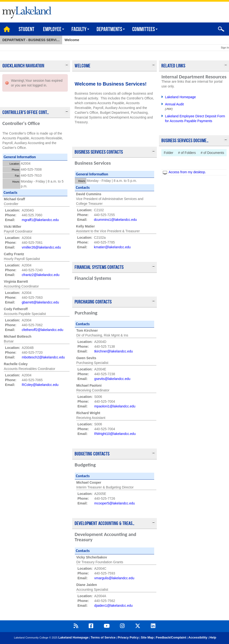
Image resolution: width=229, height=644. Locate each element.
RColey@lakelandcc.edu (40, 385)
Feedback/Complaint (171, 637)
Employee (52, 30)
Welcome (72, 40)
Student (27, 30)
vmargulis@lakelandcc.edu (114, 578)
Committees (144, 30)
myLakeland (26, 11)
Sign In (225, 48)
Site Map (147, 637)
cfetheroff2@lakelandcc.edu (43, 330)
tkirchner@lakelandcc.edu (113, 351)
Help (213, 637)
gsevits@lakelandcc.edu (112, 379)
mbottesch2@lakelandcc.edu (43, 357)
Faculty (79, 30)
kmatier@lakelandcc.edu (112, 247)
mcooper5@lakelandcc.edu (114, 503)
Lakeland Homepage (180, 97)
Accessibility (198, 637)
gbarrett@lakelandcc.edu (40, 302)
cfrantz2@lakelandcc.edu (41, 275)
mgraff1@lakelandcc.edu (40, 220)
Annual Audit (174, 104)
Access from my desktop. (187, 172)
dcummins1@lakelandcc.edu (115, 220)
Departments (109, 30)
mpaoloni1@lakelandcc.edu (115, 406)
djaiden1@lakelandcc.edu (113, 606)
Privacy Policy (128, 637)
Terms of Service (103, 637)
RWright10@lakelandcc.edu (115, 434)
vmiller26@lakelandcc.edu (41, 247)
